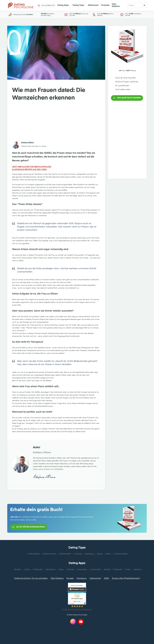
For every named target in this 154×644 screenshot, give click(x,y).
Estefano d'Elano (28, 143)
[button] (46, 5)
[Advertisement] (56, 122)
